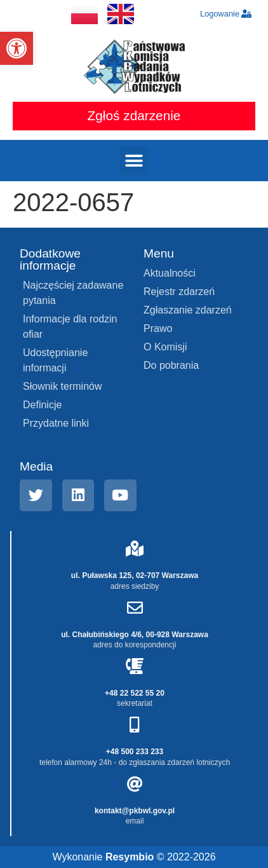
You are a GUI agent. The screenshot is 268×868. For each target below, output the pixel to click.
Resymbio (130, 857)
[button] (17, 48)
